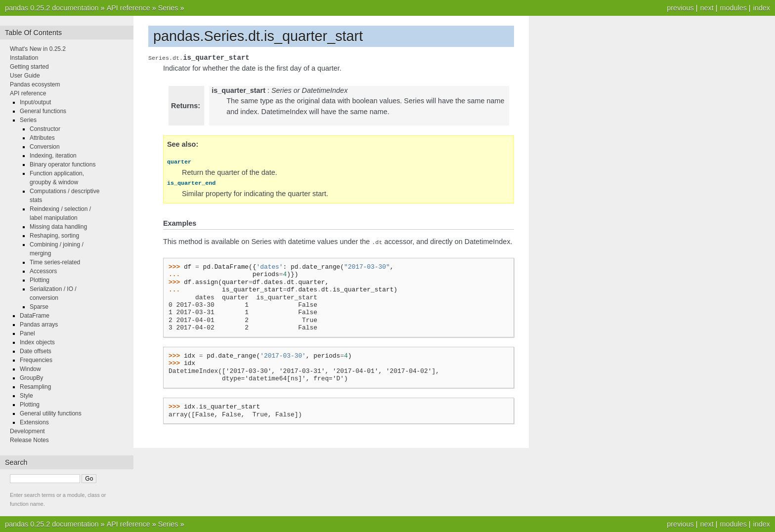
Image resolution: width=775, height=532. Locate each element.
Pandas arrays (39, 325)
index (762, 8)
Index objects (37, 342)
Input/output (35, 102)
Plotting (40, 280)
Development (27, 431)
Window (30, 369)
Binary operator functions (63, 164)
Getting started (29, 67)
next (707, 8)
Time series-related (55, 262)
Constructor (45, 129)
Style (26, 396)
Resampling (35, 387)
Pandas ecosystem (35, 84)
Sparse (39, 307)
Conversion (45, 147)
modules (733, 8)
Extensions (34, 422)
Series (168, 8)
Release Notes (29, 440)
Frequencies (36, 360)
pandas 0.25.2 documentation (52, 8)
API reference (129, 8)
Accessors (43, 271)
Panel (27, 333)
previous (680, 8)
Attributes (42, 138)
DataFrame (35, 316)
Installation (24, 58)
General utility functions (51, 413)
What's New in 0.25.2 (38, 49)
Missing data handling (58, 227)
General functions (43, 111)
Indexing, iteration (53, 156)
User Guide (25, 76)
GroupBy (31, 378)
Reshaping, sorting (54, 236)
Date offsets (36, 351)
